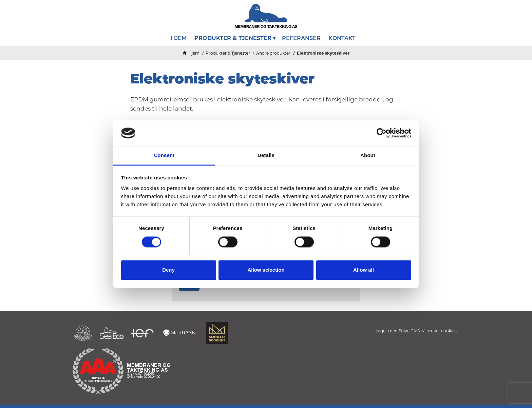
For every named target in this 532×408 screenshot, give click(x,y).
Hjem (194, 53)
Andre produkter (273, 53)
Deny (168, 270)
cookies (449, 331)
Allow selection (266, 270)
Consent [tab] (164, 156)
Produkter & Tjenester (228, 53)
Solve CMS (409, 331)
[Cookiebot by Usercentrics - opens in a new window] (382, 133)
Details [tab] (266, 156)
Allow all (364, 270)
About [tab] (368, 156)
